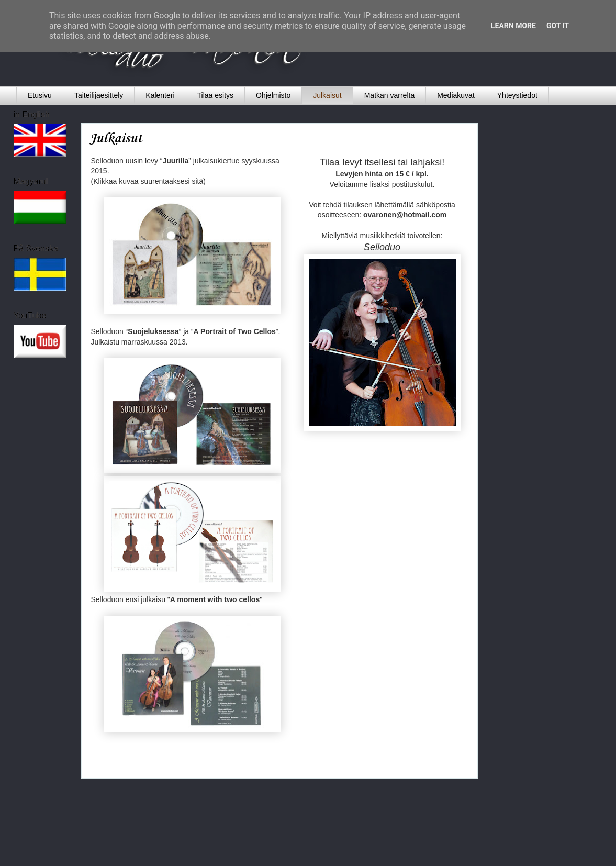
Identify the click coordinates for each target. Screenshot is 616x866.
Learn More (513, 26)
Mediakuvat (456, 95)
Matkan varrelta (389, 95)
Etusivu (40, 95)
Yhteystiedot (517, 95)
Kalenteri (160, 95)
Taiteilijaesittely (99, 95)
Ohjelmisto (273, 95)
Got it (558, 26)
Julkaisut (327, 95)
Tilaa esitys (216, 95)
